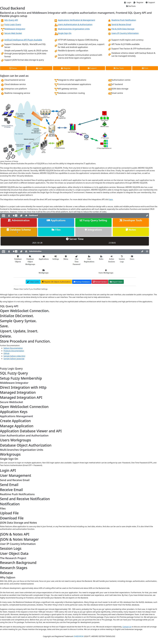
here (111, 199)
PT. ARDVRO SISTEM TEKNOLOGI (102, 636)
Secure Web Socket (13, 33)
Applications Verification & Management (76, 20)
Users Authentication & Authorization (75, 24)
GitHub (6, 353)
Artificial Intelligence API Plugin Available (23, 40)
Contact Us (127, 627)
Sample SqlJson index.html (14, 356)
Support (150, 2)
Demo (13, 68)
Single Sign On (65, 33)
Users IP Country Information (125, 33)
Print (145, 68)
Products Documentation (14, 351)
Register (138, 2)
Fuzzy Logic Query (13, 24)
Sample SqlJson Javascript (14, 359)
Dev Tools (119, 68)
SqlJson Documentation (13, 348)
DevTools (131, 6)
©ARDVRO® (79, 636)
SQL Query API (11, 20)
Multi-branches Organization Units (74, 29)
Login (128, 2)
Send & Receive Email (121, 24)
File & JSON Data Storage (123, 29)
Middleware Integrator (15, 29)
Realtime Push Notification (124, 20)
